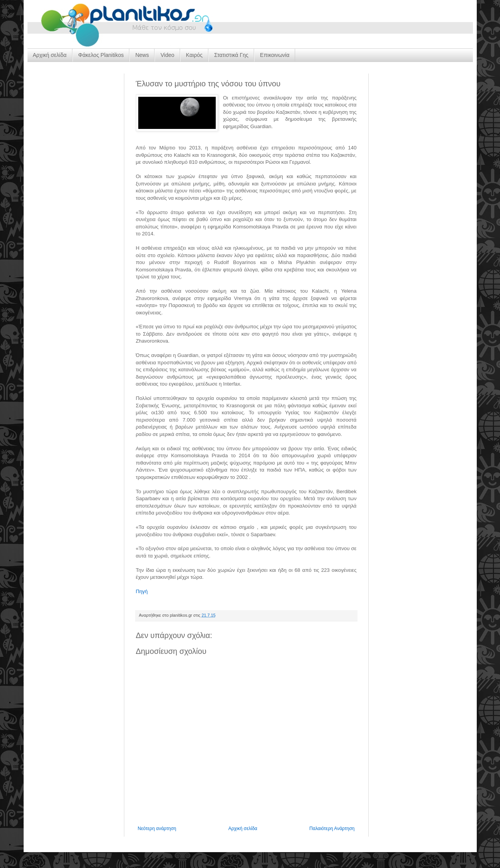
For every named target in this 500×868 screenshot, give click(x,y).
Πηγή (142, 591)
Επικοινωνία (275, 55)
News (142, 55)
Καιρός (194, 55)
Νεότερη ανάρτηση (157, 829)
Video (167, 55)
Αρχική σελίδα (50, 55)
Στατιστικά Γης (231, 55)
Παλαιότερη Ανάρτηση (332, 829)
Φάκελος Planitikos (101, 55)
